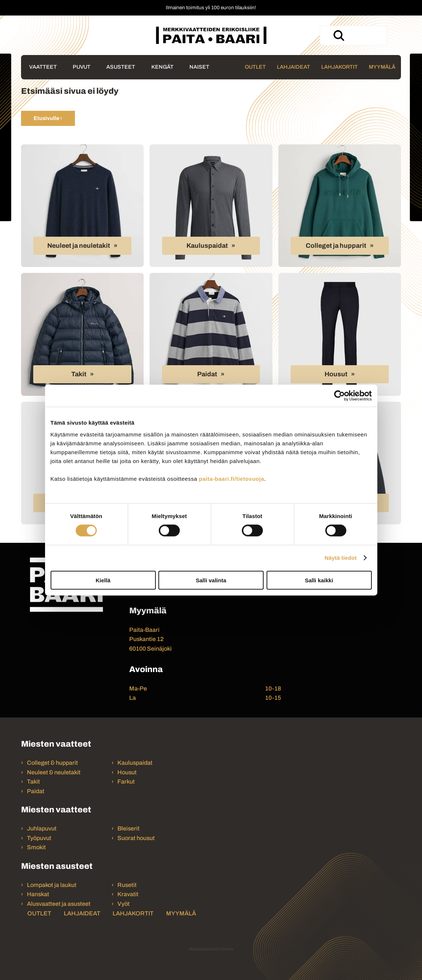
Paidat (207, 374)
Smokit (36, 847)
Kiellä (103, 580)
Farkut (127, 782)
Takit (79, 374)
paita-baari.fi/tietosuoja (232, 478)
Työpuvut (39, 838)
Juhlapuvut (42, 828)
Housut (336, 374)
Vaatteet (43, 67)
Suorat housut (136, 838)
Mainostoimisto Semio (211, 949)
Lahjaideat (294, 67)
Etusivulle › (48, 118)
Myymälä (382, 67)
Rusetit (127, 885)
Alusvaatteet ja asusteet (59, 904)
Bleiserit (128, 828)
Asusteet (121, 67)
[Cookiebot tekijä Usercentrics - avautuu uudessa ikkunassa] (339, 396)
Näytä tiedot (341, 558)
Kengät (162, 67)
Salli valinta (211, 580)
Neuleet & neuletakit (54, 772)
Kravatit (128, 894)
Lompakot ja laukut (52, 885)
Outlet (255, 67)
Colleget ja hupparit (336, 246)
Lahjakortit (339, 67)
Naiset (199, 67)
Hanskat (38, 894)
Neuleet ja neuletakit (79, 246)
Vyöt (123, 904)
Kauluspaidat (207, 246)
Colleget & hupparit (52, 763)
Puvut (82, 67)
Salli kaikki (319, 580)
